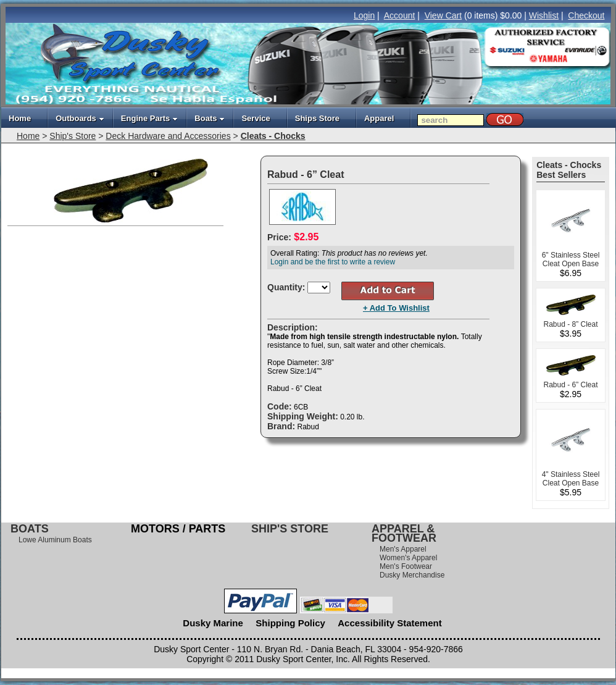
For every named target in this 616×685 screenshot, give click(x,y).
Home (20, 118)
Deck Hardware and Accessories (168, 136)
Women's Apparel (408, 558)
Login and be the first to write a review (333, 262)
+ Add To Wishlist (396, 308)
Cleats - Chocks (273, 136)
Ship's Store (73, 136)
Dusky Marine (213, 623)
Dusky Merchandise (412, 575)
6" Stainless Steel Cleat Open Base (571, 259)
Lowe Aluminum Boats (55, 540)
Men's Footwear (406, 566)
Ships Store (317, 118)
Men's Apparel (403, 549)
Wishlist (544, 15)
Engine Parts (149, 118)
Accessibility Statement (389, 623)
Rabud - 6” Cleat (570, 385)
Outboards (80, 118)
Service (256, 118)
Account (400, 15)
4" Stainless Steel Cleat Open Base (571, 479)
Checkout (586, 15)
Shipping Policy (290, 623)
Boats (210, 118)
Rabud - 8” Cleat (570, 324)
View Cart (443, 15)
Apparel (379, 118)
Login (364, 15)
